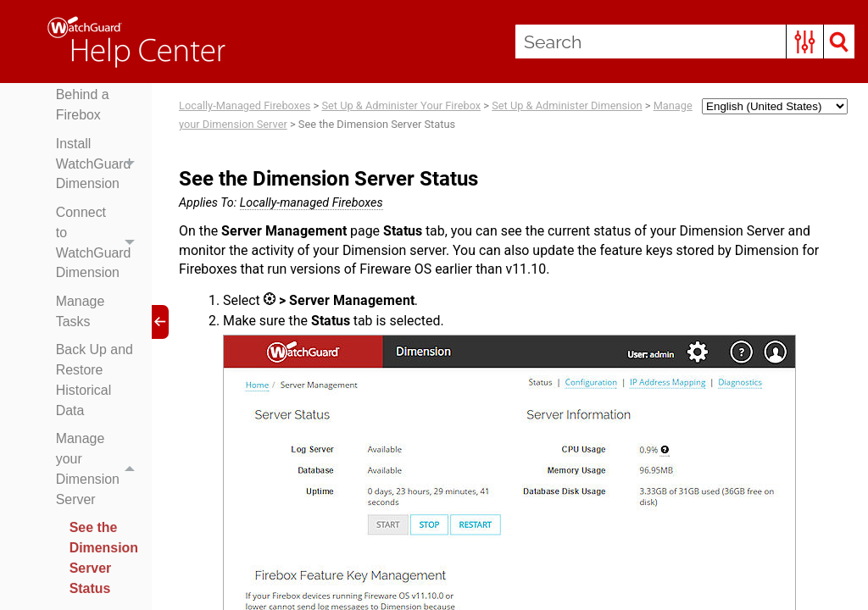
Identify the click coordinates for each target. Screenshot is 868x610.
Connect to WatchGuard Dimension (100, 249)
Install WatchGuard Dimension (100, 169)
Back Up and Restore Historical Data (95, 387)
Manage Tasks (81, 317)
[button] (805, 42)
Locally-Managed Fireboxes (245, 105)
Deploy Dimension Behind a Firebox (88, 90)
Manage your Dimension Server (100, 477)
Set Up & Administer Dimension (567, 105)
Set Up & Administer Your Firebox (402, 105)
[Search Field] (685, 42)
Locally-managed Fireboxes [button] (312, 202)
